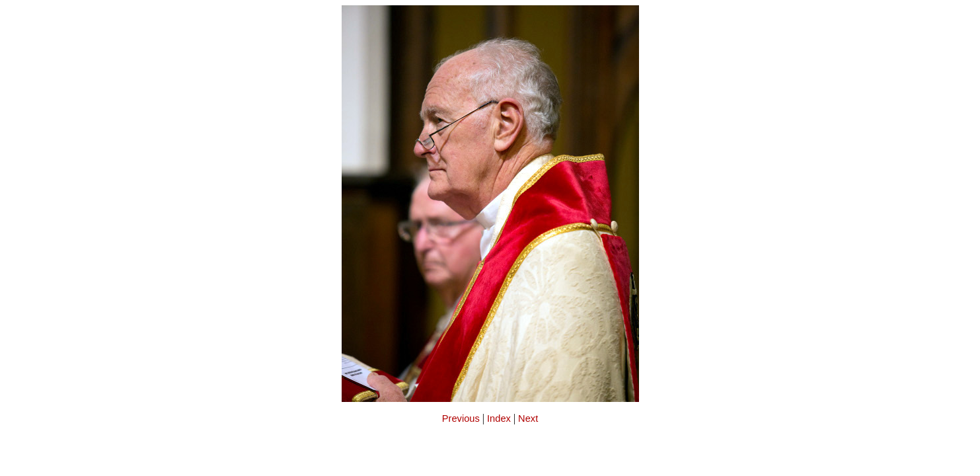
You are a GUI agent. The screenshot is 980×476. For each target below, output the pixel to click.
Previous (461, 418)
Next (528, 418)
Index (499, 418)
